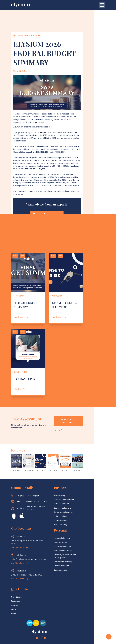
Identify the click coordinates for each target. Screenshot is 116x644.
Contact (15, 586)
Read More (21, 301)
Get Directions (20, 528)
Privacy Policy (65, 640)
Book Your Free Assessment (89, 408)
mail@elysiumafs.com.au (37, 487)
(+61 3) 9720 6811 (33, 482)
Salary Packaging (69, 502)
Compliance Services (71, 498)
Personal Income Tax (71, 536)
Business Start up (69, 490)
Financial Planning (69, 524)
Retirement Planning (70, 545)
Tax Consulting (68, 510)
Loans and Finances (70, 532)
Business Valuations (70, 494)
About (14, 594)
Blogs (13, 590)
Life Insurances (68, 528)
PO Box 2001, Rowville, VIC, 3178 (40, 493)
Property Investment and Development (79, 541)
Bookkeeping (67, 481)
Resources (16, 582)
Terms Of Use (52, 640)
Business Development (71, 485)
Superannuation (68, 506)
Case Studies (17, 578)
